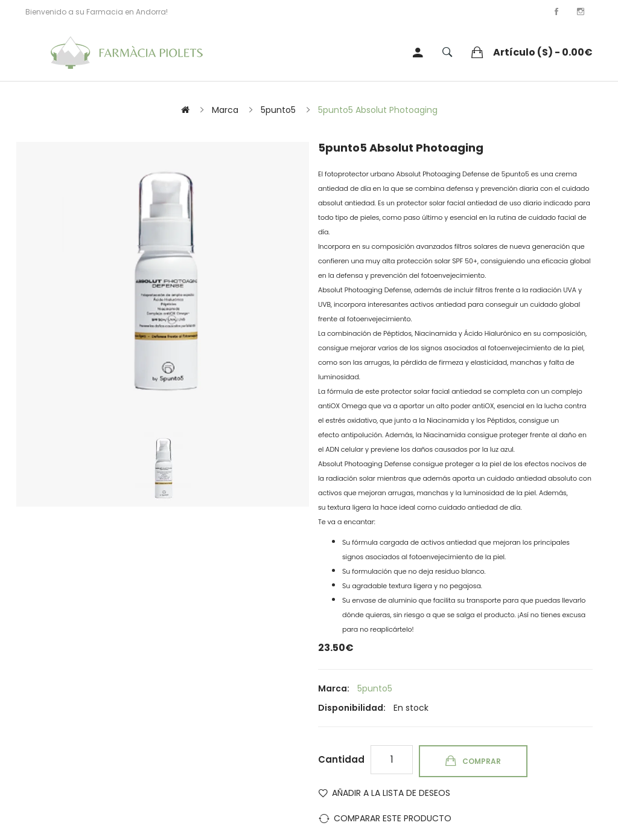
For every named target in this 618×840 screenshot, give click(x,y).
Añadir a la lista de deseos (391, 793)
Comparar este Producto (393, 818)
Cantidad (341, 759)
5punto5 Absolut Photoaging (378, 110)
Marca (225, 110)
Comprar (482, 761)
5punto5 (278, 110)
